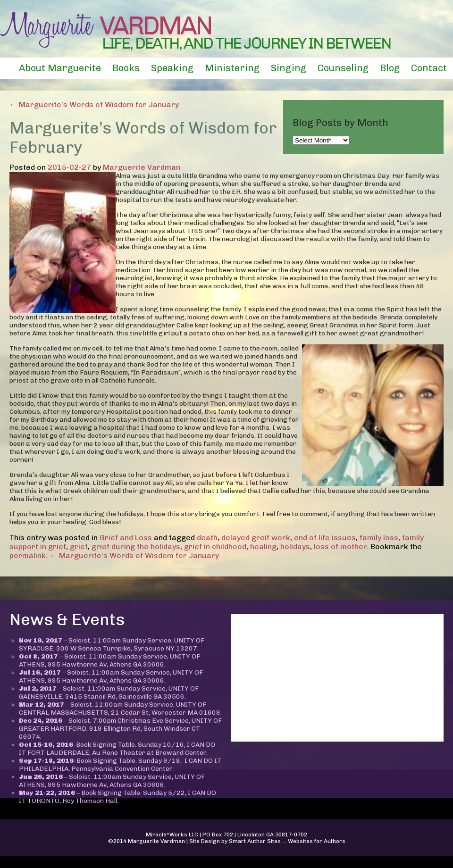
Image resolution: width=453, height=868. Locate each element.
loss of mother (340, 547)
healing (263, 547)
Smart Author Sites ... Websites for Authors (287, 841)
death (207, 538)
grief (79, 547)
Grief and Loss (126, 538)
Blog (390, 68)
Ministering (232, 68)
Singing (289, 68)
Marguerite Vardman (142, 167)
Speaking (172, 68)
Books (126, 68)
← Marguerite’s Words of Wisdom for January (94, 104)
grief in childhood (215, 547)
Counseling (343, 68)
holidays (295, 547)
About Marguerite (60, 68)
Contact (429, 68)
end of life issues (325, 538)
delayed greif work (256, 538)
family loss (379, 538)
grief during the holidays (136, 547)
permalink (28, 555)
